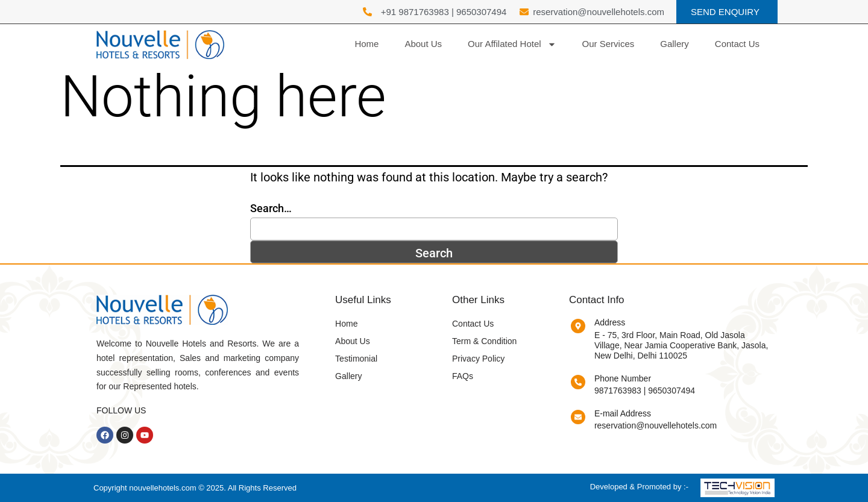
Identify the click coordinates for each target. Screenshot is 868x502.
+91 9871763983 (415, 12)
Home (366, 44)
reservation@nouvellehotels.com (656, 425)
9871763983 (618, 391)
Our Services (609, 44)
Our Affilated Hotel (512, 44)
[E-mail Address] (578, 417)
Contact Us (737, 44)
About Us (423, 44)
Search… (271, 208)
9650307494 (481, 12)
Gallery (675, 44)
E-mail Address (623, 413)
